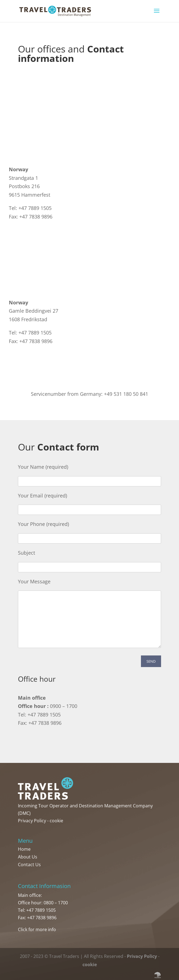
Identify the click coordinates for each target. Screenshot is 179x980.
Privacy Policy (32, 821)
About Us (28, 857)
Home (24, 849)
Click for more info (37, 929)
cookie (56, 821)
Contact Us (29, 865)
